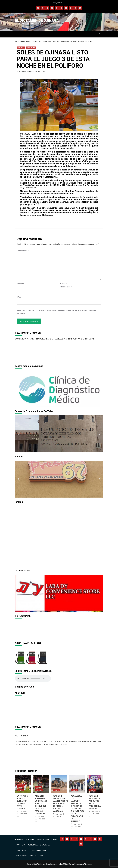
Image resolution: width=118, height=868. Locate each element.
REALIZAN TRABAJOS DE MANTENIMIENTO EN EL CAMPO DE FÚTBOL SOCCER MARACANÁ (60, 804)
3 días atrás (22, 812)
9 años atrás (23, 72)
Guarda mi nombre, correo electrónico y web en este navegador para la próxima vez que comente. (57, 312)
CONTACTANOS (36, 856)
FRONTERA (20, 845)
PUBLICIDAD (21, 856)
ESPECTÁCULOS (22, 850)
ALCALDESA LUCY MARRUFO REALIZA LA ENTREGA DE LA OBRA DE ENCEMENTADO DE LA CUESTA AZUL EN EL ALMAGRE (78, 809)
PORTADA (20, 839)
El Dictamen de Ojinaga (37, 20)
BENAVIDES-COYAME (47, 839)
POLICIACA (39, 790)
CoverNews (74, 864)
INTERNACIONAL (39, 850)
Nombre (21, 284)
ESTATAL (20, 787)
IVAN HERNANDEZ (35, 72)
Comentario (23, 251)
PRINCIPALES (31, 48)
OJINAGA (20, 790)
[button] (19, 389)
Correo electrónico (66, 285)
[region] (59, 389)
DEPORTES (21, 48)
